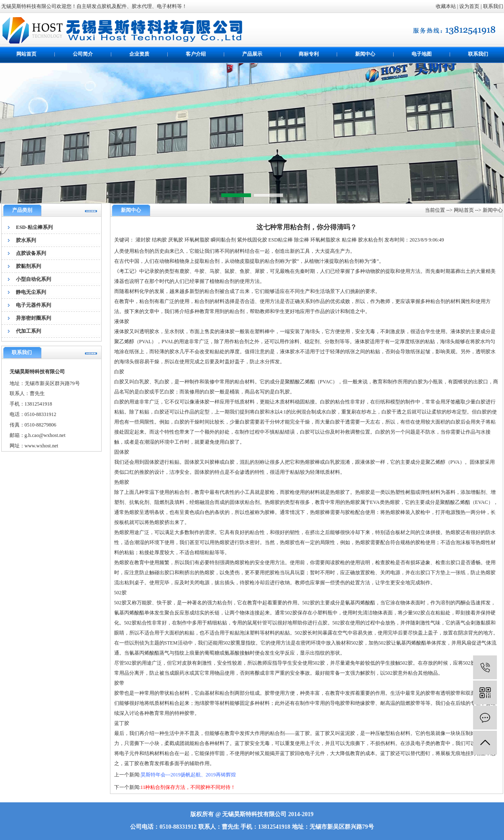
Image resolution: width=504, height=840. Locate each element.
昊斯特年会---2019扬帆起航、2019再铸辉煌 (188, 775)
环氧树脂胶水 (325, 240)
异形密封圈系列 (33, 318)
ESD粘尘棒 (281, 240)
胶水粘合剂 (371, 240)
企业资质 (139, 54)
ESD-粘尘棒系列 (34, 227)
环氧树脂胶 (197, 240)
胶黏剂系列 (28, 266)
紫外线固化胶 (252, 240)
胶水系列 (26, 240)
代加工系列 (28, 331)
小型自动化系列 (33, 279)
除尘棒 (302, 240)
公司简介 (83, 54)
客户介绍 (196, 54)
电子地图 (422, 54)
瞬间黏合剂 (223, 240)
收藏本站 (446, 6)
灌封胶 (143, 240)
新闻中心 (365, 54)
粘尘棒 (349, 240)
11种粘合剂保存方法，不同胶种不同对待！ (188, 787)
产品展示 (252, 54)
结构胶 (159, 240)
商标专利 (309, 54)
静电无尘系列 (31, 292)
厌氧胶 (176, 240)
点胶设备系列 (31, 253)
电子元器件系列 (33, 305)
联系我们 (493, 6)
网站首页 (26, 54)
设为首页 (469, 6)
